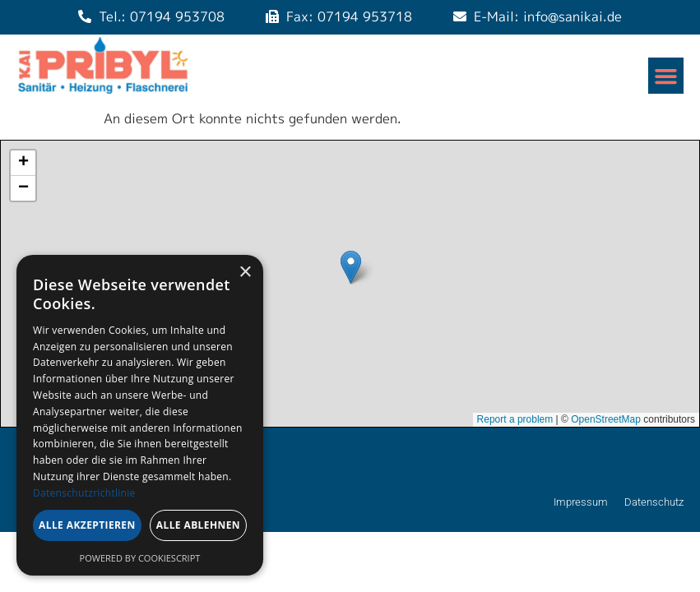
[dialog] (140, 415)
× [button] (245, 273)
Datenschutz (654, 502)
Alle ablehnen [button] (198, 525)
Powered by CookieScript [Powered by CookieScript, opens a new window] (140, 558)
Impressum (581, 502)
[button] (666, 76)
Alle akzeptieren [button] (87, 525)
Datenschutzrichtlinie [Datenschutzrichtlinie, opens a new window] (84, 493)
